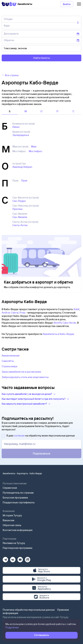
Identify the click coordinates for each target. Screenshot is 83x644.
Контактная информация (18, 530)
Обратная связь (12, 525)
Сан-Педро (19, 201)
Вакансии (8, 520)
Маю (34, 146)
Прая (24, 180)
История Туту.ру (12, 515)
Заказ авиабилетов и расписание (21, 372)
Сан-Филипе (20, 217)
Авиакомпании (11, 356)
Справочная (10, 488)
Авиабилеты (9, 473)
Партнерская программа (17, 548)
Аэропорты (22, 473)
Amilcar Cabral (10, 313)
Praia (22, 313)
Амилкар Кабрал (22, 167)
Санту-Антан (20, 225)
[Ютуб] (20, 559)
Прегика (17, 209)
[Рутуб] (28, 559)
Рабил (16, 127)
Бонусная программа (15, 498)
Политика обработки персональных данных (29, 610)
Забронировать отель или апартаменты (25, 377)
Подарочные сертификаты (19, 502)
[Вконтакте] (13, 559)
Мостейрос (36, 151)
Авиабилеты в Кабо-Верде (58, 334)
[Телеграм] (5, 559)
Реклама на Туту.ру (14, 543)
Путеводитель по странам (18, 493)
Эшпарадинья (21, 135)
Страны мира (9, 366)
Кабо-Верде (36, 473)
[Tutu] (9, 4)
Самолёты (8, 361)
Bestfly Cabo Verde (65, 323)
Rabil (76, 309)
